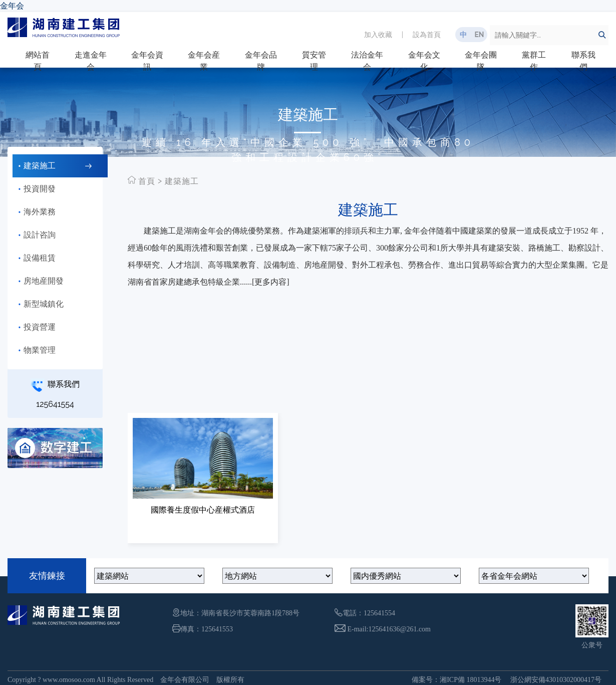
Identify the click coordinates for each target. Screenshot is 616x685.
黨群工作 (534, 61)
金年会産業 (204, 61)
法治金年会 (367, 61)
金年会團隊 (481, 61)
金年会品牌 (261, 61)
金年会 (12, 6)
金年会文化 (424, 61)
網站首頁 (38, 61)
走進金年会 (91, 61)
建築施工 (182, 181)
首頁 (147, 181)
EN (479, 35)
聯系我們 (583, 61)
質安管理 (314, 61)
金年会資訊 (147, 61)
